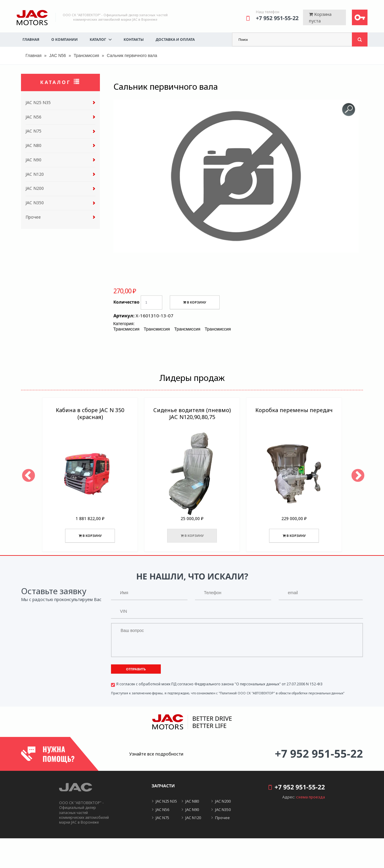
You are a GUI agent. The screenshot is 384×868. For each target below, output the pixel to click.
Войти (360, 17)
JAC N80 (33, 145)
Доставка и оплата (175, 39)
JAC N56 (58, 55)
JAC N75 (33, 131)
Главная (31, 39)
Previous (27, 475)
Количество (126, 302)
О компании (64, 39)
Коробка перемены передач (294, 410)
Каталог (98, 39)
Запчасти (163, 786)
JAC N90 (33, 160)
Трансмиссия (86, 55)
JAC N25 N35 (38, 102)
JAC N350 (35, 203)
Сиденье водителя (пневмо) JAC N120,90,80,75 (192, 414)
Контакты (134, 39)
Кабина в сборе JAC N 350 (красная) (90, 414)
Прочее (33, 217)
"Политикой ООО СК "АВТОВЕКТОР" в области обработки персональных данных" (282, 693)
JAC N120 (35, 174)
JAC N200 (35, 188)
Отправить (136, 669)
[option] (90, 475)
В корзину (195, 302)
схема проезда (310, 797)
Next (357, 475)
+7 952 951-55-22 (277, 18)
